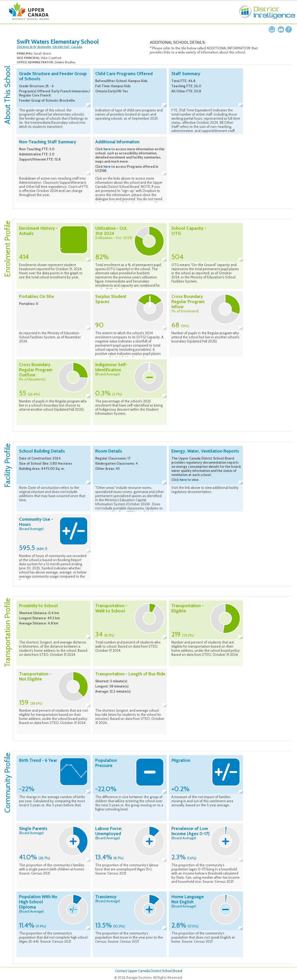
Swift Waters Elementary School (58, 42)
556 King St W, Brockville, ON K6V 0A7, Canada (49, 47)
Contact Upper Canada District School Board (149, 971)
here (107, 149)
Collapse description (88, 105)
